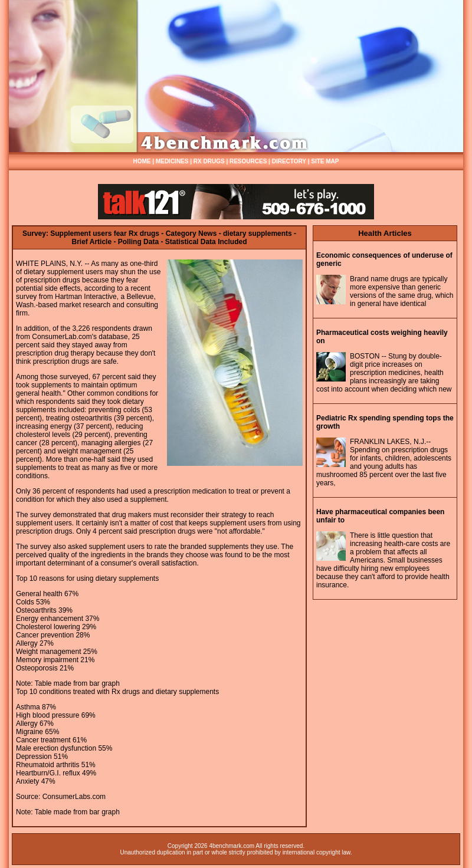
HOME (142, 161)
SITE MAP (325, 161)
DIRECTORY (289, 161)
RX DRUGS (209, 161)
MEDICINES (172, 161)
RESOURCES (248, 161)
